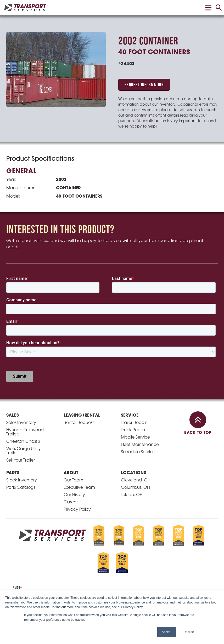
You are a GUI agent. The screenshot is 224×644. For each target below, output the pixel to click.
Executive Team (79, 488)
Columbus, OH (135, 488)
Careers (71, 502)
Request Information (144, 85)
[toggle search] (219, 8)
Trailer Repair (134, 423)
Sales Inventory (21, 423)
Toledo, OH (132, 495)
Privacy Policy (77, 510)
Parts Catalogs (21, 488)
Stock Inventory (22, 480)
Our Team (73, 480)
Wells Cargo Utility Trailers (24, 451)
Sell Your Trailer (21, 461)
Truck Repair (133, 430)
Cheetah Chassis (23, 442)
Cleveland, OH (136, 480)
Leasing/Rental (82, 416)
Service (130, 416)
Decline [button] (189, 632)
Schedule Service (138, 452)
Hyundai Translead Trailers (25, 432)
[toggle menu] (208, 8)
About (71, 473)
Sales (13, 416)
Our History (74, 495)
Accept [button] (167, 632)
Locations (134, 473)
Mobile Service (135, 438)
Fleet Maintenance (140, 445)
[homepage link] (25, 8)
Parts (13, 473)
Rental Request (79, 423)
